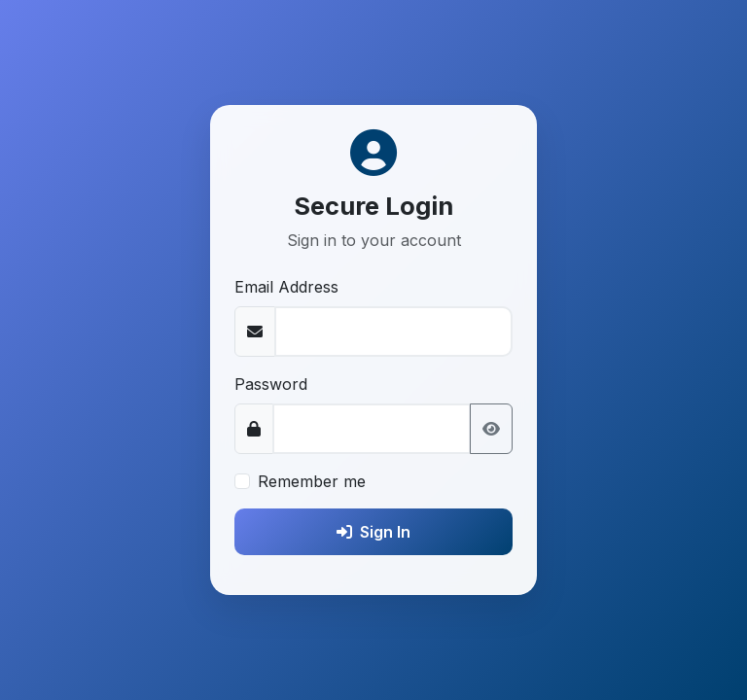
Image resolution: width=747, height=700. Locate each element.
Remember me (312, 481)
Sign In (373, 532)
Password (271, 384)
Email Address (286, 287)
